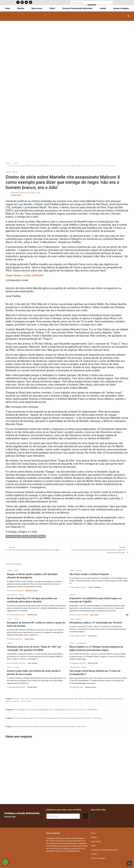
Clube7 (52, 8)
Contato (103, 8)
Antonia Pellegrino (14, 536)
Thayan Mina (29, 639)
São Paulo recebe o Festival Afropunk (89, 574)
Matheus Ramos (32, 591)
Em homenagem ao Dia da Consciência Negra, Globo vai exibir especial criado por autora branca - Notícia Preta (55, 710)
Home (8, 8)
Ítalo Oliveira (32, 663)
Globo (25, 536)
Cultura (9, 172)
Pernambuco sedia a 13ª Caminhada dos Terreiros (96, 623)
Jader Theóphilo (95, 587)
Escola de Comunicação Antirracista (77, 8)
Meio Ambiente (12, 595)
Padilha (42, 536)
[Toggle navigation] (6, 14)
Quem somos (37, 8)
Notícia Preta (16, 195)
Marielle (33, 536)
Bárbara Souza (91, 687)
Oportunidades (82, 643)
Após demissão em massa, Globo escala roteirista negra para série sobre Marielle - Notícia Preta (50, 726)
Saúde (16, 571)
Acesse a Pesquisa (121, 8)
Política (17, 667)
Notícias (21, 8)
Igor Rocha (94, 615)
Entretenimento (75, 667)
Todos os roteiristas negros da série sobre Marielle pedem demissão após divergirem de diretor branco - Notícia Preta (58, 718)
